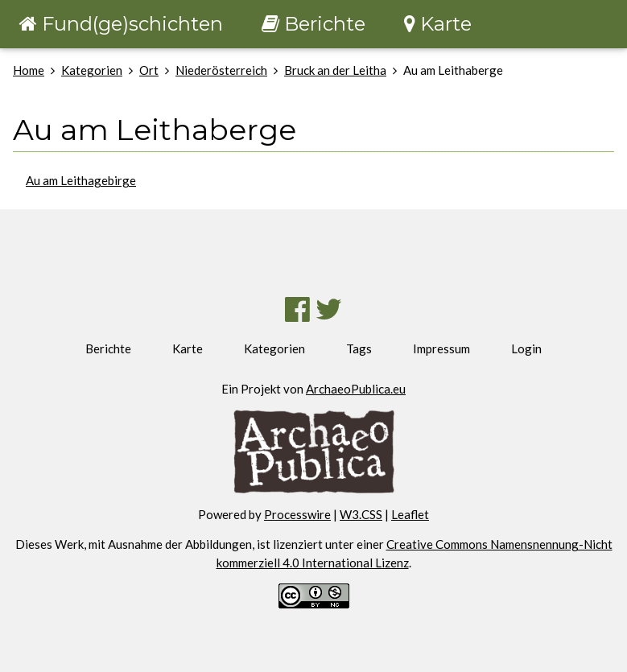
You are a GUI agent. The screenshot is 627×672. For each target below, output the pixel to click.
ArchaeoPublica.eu (356, 389)
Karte (188, 348)
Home (29, 70)
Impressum (441, 348)
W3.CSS (361, 514)
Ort (149, 70)
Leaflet (410, 514)
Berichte (108, 348)
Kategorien (92, 70)
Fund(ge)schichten (121, 24)
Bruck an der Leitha (335, 70)
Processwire (297, 514)
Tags (359, 348)
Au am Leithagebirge (81, 180)
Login (526, 348)
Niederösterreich (221, 70)
